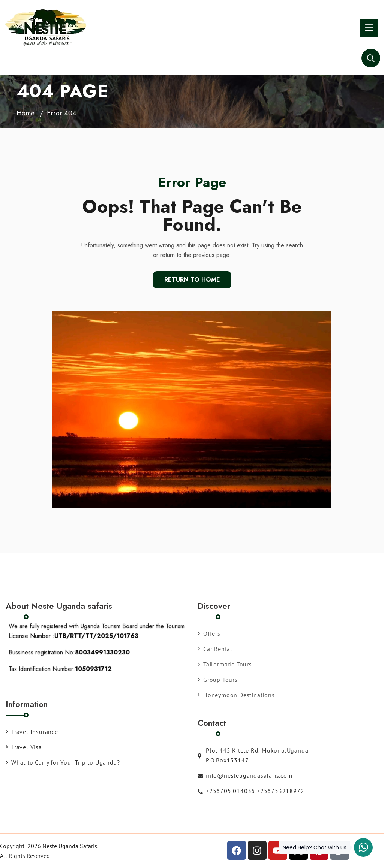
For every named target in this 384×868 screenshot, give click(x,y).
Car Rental (215, 649)
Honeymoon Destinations (236, 695)
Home (25, 113)
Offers (209, 633)
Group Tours (218, 680)
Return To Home (192, 280)
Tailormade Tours (225, 664)
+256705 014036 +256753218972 (251, 791)
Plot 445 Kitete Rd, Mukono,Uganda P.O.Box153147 (253, 755)
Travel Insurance (32, 732)
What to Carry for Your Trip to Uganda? (63, 762)
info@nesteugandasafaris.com (245, 775)
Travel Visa (24, 747)
